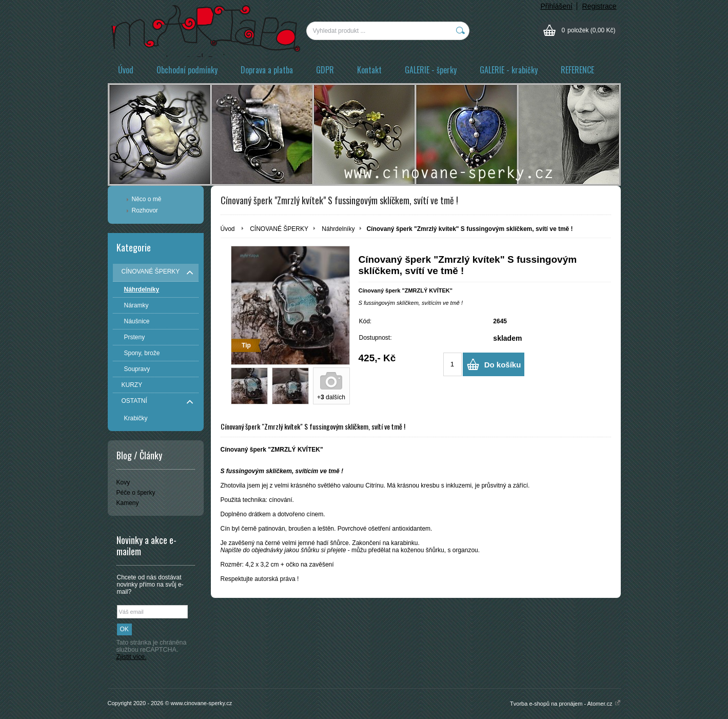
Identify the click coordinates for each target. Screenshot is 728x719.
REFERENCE (577, 70)
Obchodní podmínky (187, 70)
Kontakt (369, 70)
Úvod (126, 70)
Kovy (123, 482)
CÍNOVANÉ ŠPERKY (279, 229)
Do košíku (503, 365)
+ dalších (331, 397)
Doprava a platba (267, 70)
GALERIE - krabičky (509, 70)
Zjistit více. (132, 657)
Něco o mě (147, 199)
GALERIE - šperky (431, 70)
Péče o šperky (136, 493)
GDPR (325, 70)
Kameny (128, 503)
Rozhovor (145, 210)
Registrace (599, 6)
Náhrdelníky (338, 229)
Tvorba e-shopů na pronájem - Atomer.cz (565, 704)
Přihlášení (556, 6)
